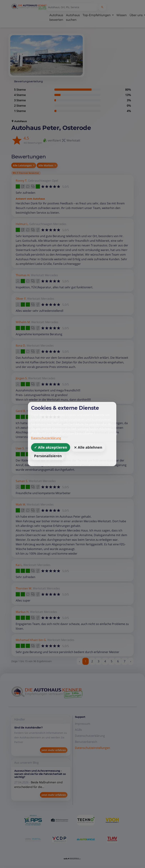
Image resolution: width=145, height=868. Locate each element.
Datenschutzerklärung (46, 438)
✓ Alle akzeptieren (51, 447)
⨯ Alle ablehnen (88, 447)
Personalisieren (48, 456)
